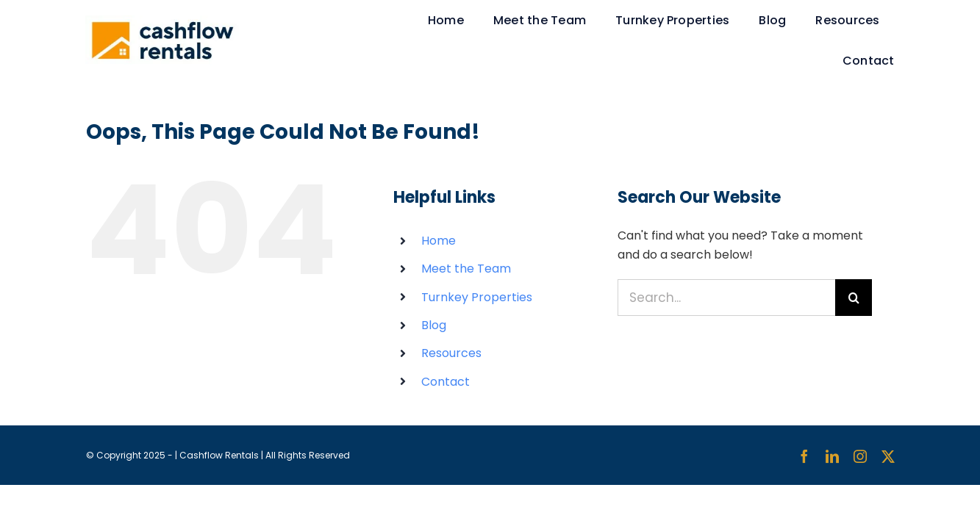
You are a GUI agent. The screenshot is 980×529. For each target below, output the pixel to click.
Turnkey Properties (477, 297)
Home (439, 241)
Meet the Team (466, 269)
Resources (451, 353)
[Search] (854, 298)
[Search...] (727, 298)
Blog (434, 325)
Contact (446, 382)
